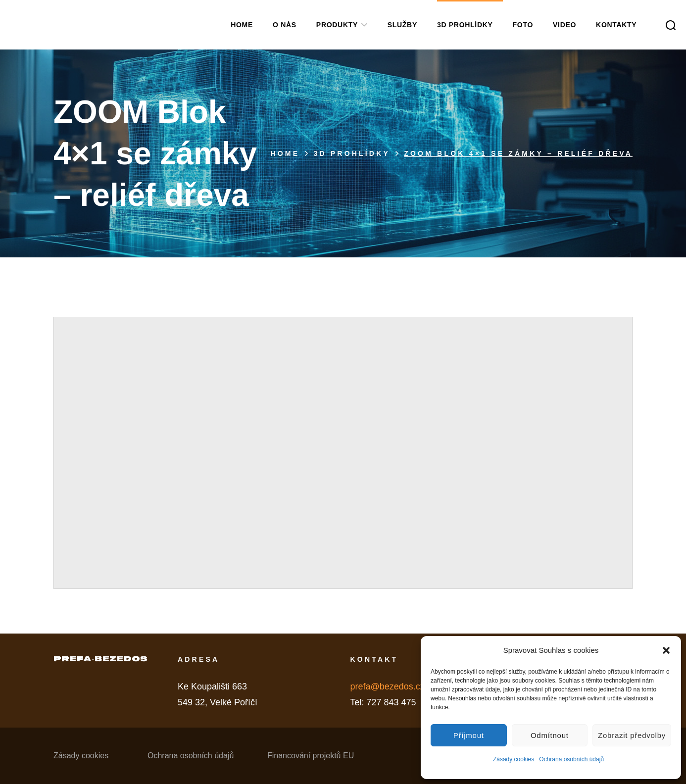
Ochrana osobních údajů (571, 759)
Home (285, 153)
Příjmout (469, 735)
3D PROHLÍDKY (352, 153)
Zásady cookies (514, 759)
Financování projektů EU (311, 756)
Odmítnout (550, 735)
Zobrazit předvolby (632, 735)
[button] (666, 650)
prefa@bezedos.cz (387, 686)
